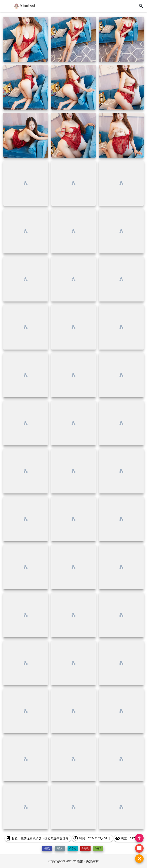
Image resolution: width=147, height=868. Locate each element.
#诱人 (60, 848)
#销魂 (85, 848)
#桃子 (98, 848)
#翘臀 (47, 848)
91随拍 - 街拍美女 (86, 861)
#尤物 (73, 848)
